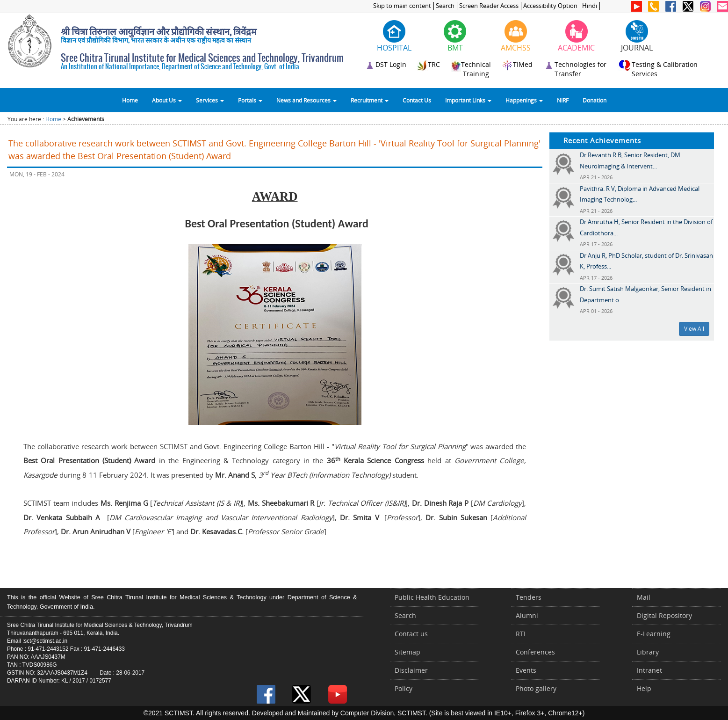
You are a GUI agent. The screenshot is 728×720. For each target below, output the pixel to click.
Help (644, 688)
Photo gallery (536, 688)
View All (694, 329)
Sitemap (407, 652)
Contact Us (417, 100)
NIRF (563, 100)
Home (130, 100)
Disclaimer (411, 670)
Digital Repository (664, 615)
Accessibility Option (550, 6)
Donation (595, 100)
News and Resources (306, 100)
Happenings (524, 100)
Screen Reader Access (489, 6)
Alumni (527, 615)
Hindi (590, 6)
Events (526, 670)
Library (648, 652)
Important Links (468, 100)
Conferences (535, 652)
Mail (644, 597)
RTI (521, 634)
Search (445, 6)
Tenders (529, 597)
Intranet (649, 670)
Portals (250, 100)
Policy (404, 688)
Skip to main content (402, 6)
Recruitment (370, 100)
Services (210, 100)
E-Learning (654, 634)
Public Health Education (432, 597)
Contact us (411, 634)
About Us (167, 100)
